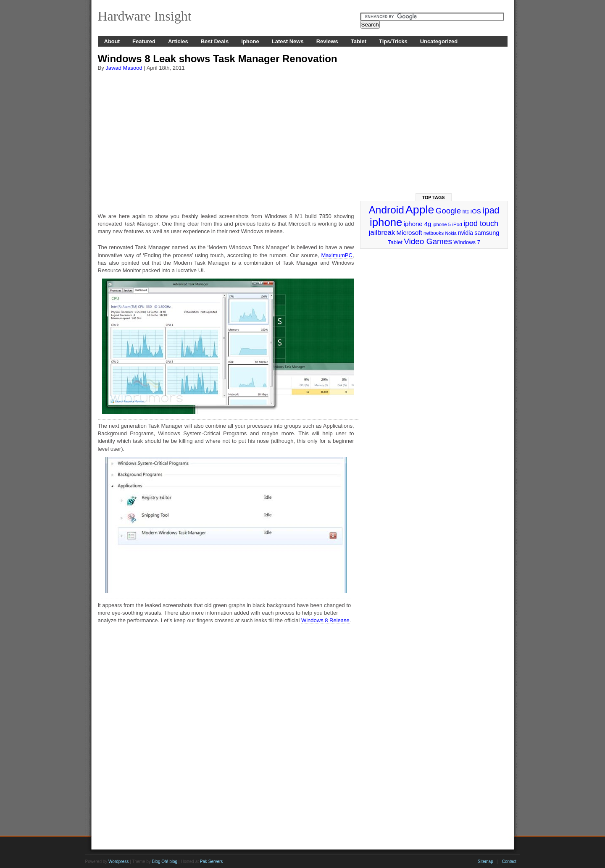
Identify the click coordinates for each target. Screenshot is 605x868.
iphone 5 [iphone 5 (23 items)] (442, 224)
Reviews (327, 41)
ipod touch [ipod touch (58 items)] (481, 224)
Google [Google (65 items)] (448, 211)
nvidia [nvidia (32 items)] (466, 233)
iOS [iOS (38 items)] (476, 211)
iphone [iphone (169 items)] (386, 222)
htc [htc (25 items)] (466, 212)
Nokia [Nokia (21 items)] (451, 233)
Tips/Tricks (393, 41)
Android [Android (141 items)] (387, 210)
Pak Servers (211, 861)
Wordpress (118, 861)
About (112, 41)
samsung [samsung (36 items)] (487, 233)
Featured (144, 41)
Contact (509, 861)
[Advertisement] (226, 138)
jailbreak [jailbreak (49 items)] (382, 233)
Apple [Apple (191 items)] (420, 210)
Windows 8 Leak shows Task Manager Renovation (218, 59)
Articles (178, 41)
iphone (250, 41)
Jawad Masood (124, 68)
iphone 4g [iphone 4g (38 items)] (417, 224)
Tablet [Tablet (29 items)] (395, 242)
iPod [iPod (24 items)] (457, 224)
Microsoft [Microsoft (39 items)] (409, 233)
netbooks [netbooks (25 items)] (434, 233)
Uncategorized (439, 41)
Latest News (288, 41)
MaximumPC (337, 255)
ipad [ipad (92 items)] (491, 210)
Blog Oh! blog (164, 861)
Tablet (359, 41)
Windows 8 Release (325, 620)
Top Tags (434, 197)
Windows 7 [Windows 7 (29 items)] (467, 242)
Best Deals (215, 41)
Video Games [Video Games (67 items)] (428, 241)
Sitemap (485, 861)
